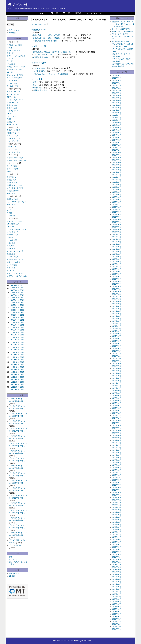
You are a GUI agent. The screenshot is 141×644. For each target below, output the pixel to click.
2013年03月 (117, 465)
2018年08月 (117, 304)
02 (19, 285)
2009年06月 (117, 577)
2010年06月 (117, 547)
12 (12, 288)
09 (19, 288)
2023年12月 (117, 145)
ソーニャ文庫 (37, 79)
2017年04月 (117, 344)
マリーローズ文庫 (39, 63)
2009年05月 (117, 579)
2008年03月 (117, 614)
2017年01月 (117, 351)
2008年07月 (117, 604)
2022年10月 (117, 180)
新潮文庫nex (11, 177)
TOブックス (11, 97)
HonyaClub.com (38, 24)
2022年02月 (117, 200)
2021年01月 (117, 232)
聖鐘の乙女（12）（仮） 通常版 (46, 38)
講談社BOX (11, 122)
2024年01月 (117, 143)
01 (21, 285)
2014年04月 (117, 433)
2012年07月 (117, 485)
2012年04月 (117, 492)
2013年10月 (117, 448)
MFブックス (11, 114)
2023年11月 (117, 148)
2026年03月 (117, 78)
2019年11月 (117, 267)
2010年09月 (117, 540)
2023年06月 (117, 160)
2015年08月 (117, 393)
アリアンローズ (13, 149)
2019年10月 (117, 269)
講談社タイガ (12, 183)
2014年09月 (117, 421)
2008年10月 (117, 597)
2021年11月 (117, 207)
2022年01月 (117, 202)
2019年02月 (117, 289)
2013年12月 (117, 443)
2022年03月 (117, 197)
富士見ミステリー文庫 (15, 259)
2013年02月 (117, 468)
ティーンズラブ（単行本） (17, 160)
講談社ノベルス (13, 199)
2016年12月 (117, 354)
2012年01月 (117, 500)
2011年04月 (117, 522)
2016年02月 (117, 378)
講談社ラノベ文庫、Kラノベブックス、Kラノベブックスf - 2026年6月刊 (123, 24)
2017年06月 (117, 339)
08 (21, 288)
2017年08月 (117, 334)
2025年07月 (117, 98)
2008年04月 (117, 612)
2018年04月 (117, 314)
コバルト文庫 (12, 240)
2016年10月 (117, 358)
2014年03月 (117, 435)
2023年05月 (117, 162)
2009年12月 (117, 562)
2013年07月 (117, 455)
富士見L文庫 (11, 180)
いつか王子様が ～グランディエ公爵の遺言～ (51, 74)
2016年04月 (117, 373)
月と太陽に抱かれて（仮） (43, 55)
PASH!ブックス (13, 147)
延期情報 (12, 33)
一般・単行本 (12, 205)
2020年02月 (117, 259)
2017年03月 (117, 346)
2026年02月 (117, 81)
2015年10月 (117, 388)
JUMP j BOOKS (13, 125)
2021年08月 (117, 215)
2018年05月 (117, 311)
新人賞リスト (14, 574)
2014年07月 (117, 425)
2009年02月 (117, 587)
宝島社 (9, 119)
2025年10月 (117, 90)
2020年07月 (117, 247)
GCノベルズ (11, 116)
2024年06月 (117, 130)
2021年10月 (117, 210)
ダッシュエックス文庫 (15, 75)
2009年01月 (117, 589)
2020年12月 (117, 234)
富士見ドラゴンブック (15, 69)
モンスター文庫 (13, 86)
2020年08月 (117, 244)
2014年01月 (117, 440)
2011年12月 (117, 502)
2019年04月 (117, 284)
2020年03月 (117, 257)
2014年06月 (117, 428)
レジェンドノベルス (14, 221)
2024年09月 (117, 123)
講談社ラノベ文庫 (13, 50)
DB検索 (12, 576)
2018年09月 (117, 301)
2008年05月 (117, 609)
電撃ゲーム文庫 (13, 235)
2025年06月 (117, 100)
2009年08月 (117, 572)
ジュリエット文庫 (39, 46)
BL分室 (54, 13)
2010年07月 (117, 545)
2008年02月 (117, 617)
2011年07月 (117, 515)
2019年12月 (117, 264)
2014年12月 (117, 413)
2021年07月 (117, 217)
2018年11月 (117, 296)
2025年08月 (117, 95)
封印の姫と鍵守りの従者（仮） (45, 41)
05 (12, 285)
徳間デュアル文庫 (13, 262)
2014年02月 (117, 438)
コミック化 (11, 216)
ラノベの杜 (18, 5)
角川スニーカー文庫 (14, 45)
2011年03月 (117, 525)
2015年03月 (117, 406)
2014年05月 (117, 430)
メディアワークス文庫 (15, 188)
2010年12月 (117, 532)
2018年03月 (117, 316)
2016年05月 (117, 371)
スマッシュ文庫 (13, 257)
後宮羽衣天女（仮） (41, 57)
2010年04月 (117, 552)
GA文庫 (10, 61)
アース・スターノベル (15, 100)
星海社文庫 (11, 254)
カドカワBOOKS (13, 94)
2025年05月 (117, 103)
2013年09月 (117, 450)
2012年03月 (117, 495)
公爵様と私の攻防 (40, 90)
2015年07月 (117, 396)
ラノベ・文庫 (12, 166)
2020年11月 (117, 237)
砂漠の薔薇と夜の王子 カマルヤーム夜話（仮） (52, 52)
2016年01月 (117, 381)
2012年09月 (117, 480)
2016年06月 (117, 368)
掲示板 (78, 13)
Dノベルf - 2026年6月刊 (121, 29)
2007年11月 (117, 624)
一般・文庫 (11, 194)
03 (16, 285)
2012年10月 (117, 478)
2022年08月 (117, 185)
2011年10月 (117, 507)
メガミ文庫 (11, 268)
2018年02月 (117, 319)
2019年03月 (117, 286)
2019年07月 (117, 277)
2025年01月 (117, 113)
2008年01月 (117, 619)
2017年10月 (117, 329)
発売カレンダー (15, 30)
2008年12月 (117, 592)
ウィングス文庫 (13, 141)
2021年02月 (117, 229)
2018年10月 (117, 299)
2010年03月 (117, 555)
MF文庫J (10, 72)
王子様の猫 (37, 88)
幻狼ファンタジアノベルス (17, 276)
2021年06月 (117, 219)
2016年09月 (117, 361)
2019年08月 (117, 274)
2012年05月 (117, 490)
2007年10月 (117, 626)
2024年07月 (117, 128)
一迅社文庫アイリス (14, 138)
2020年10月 (117, 239)
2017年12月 (117, 324)
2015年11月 (117, 386)
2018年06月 (117, 309)
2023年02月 (117, 170)
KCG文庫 (10, 246)
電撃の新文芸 (12, 105)
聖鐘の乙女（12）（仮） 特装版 (46, 35)
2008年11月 (117, 594)
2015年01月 (117, 411)
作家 (11, 557)
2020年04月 (117, 254)
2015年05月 (117, 401)
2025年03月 (117, 108)
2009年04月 (117, 582)
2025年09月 (117, 93)
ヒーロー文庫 (12, 83)
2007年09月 (117, 629)
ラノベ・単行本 (13, 169)
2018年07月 (117, 306)
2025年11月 (117, 88)
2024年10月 (117, 120)
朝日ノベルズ (12, 108)
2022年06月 (117, 190)
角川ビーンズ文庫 (13, 130)
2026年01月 (117, 83)
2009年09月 (117, 569)
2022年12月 (117, 175)
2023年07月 (117, 157)
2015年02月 (117, 408)
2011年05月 (117, 520)
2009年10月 (117, 567)
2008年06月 (117, 607)
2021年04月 (117, 224)
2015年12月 (117, 383)
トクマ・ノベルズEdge (15, 273)
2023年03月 (117, 167)
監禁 (34, 82)
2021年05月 (117, 222)
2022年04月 (117, 195)
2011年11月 (117, 505)
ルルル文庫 (11, 243)
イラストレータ (15, 559)
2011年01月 (117, 530)
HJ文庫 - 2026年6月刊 (121, 41)
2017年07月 (117, 336)
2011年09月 (117, 510)
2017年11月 (117, 326)
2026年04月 (117, 76)
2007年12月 (117, 622)
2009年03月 (117, 584)
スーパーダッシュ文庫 (15, 251)
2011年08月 (117, 512)
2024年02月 (117, 140)
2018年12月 (117, 294)
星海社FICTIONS (13, 103)
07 (23, 288)
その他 (9, 213)
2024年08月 (117, 125)
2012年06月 (117, 488)
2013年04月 (117, 463)
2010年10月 (117, 537)
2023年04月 (117, 165)
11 (14, 288)
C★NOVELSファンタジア (17, 202)
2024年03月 (117, 138)
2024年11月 (117, 118)
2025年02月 (117, 110)
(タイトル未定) (39, 68)
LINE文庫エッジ (13, 224)
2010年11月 (117, 535)
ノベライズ (11, 210)
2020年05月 (117, 252)
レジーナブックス (13, 152)
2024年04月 (117, 135)
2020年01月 (117, 262)
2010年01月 (117, 559)
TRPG (9, 172)
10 (16, 288)
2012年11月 (117, 475)
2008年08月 (117, 602)
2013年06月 (117, 458)
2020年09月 (117, 242)
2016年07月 (117, 366)
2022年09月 (117, 182)
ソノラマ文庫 (12, 265)
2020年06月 (117, 249)
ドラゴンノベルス (13, 92)
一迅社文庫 (11, 248)
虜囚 (34, 85)
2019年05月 (117, 282)
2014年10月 (117, 418)
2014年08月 (117, 423)
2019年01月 (117, 291)
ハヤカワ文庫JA (13, 191)
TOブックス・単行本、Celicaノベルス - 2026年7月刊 (123, 37)
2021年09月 (117, 212)
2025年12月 (117, 85)
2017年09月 (117, 331)
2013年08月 (117, 453)
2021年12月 (117, 205)
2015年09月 (117, 391)
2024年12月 (117, 115)
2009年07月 (117, 574)
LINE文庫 (10, 227)
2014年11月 (117, 416)
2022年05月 (117, 192)
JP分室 (66, 13)
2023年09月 (117, 152)
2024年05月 (117, 133)
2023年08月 (117, 155)
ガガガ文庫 (11, 64)
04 (14, 285)
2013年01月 (117, 470)
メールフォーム (94, 13)
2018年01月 (117, 321)
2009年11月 (117, 564)
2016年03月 (117, 376)
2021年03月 (117, 227)
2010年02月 (117, 557)
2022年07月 (117, 187)
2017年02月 (117, 349)
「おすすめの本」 (16, 545)
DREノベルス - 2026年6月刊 (123, 32)
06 (12, 290)
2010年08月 (117, 542)
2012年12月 (117, 473)
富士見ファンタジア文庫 (16, 67)
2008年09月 (117, 599)
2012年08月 (117, 483)
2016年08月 (117, 363)
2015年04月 (117, 403)
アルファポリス (13, 111)
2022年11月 (117, 177)
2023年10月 (117, 150)
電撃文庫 (10, 53)
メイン (42, 13)
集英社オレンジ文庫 (14, 185)
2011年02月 (117, 527)
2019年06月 (117, 279)
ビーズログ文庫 (13, 136)
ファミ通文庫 (12, 81)
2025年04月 (117, 105)
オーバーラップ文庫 (14, 78)
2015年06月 (117, 398)
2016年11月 (117, 356)
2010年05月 (117, 550)
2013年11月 (117, 445)
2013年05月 (117, 460)
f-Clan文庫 (11, 271)
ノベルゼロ (11, 237)
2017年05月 (117, 341)
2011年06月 (117, 517)
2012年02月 (117, 497)
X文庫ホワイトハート (15, 133)
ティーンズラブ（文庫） (16, 158)
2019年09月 (117, 272)
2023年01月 (117, 172)
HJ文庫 (10, 48)
